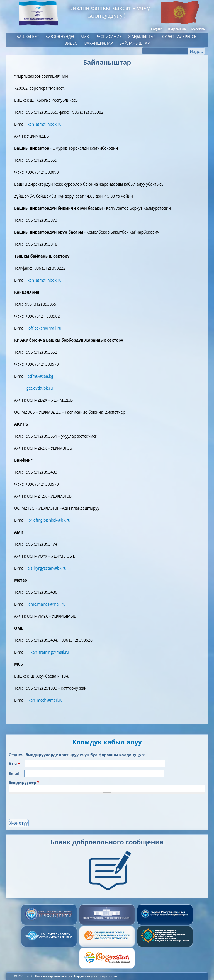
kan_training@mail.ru (50, 652)
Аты (14, 764)
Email (14, 773)
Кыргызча (177, 29)
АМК (85, 36)
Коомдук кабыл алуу (107, 742)
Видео (71, 43)
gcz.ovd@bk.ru (40, 388)
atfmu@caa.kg (40, 376)
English (157, 29)
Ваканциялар (99, 43)
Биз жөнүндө (60, 36)
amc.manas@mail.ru (47, 604)
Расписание (109, 36)
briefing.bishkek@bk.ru (49, 520)
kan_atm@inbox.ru (44, 124)
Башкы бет (28, 36)
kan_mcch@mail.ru (46, 700)
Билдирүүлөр (24, 782)
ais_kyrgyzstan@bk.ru (47, 568)
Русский (199, 29)
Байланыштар (135, 43)
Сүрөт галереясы (180, 36)
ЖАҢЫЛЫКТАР (142, 36)
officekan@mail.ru (45, 328)
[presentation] (51, 808)
